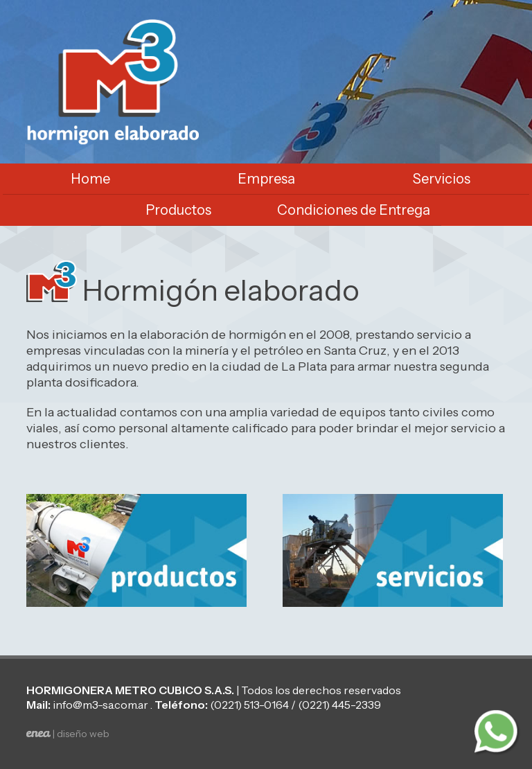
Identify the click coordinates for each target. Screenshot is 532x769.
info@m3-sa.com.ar (100, 705)
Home (90, 179)
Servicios (442, 179)
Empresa (266, 179)
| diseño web (68, 734)
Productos (178, 210)
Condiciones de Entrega (354, 210)
